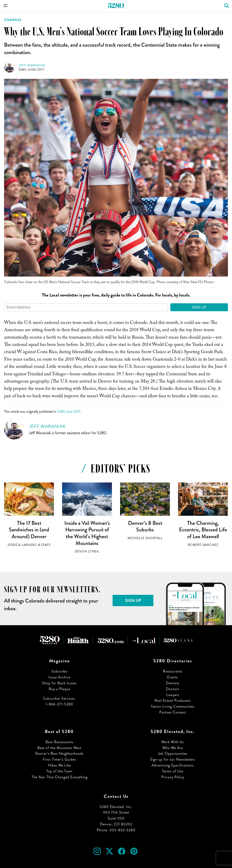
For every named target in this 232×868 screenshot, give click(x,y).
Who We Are (173, 748)
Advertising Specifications (173, 765)
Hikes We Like (59, 765)
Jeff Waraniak (32, 65)
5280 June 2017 (31, 70)
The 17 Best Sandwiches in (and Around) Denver (29, 530)
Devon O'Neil (87, 551)
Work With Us (173, 742)
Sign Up (199, 307)
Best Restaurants (59, 742)
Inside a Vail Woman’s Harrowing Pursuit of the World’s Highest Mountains (87, 533)
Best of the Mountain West (59, 748)
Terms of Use (173, 771)
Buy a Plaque (59, 689)
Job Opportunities (173, 753)
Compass (13, 20)
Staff (46, 545)
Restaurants (173, 671)
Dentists (173, 683)
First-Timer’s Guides (59, 759)
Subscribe (59, 671)
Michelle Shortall (145, 538)
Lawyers (173, 695)
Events (173, 677)
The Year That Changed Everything (59, 777)
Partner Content (173, 712)
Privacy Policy (173, 777)
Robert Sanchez (203, 545)
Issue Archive (59, 677)
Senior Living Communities (173, 706)
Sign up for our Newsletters (173, 759)
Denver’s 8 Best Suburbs (145, 526)
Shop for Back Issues (59, 683)
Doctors (173, 689)
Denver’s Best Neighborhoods (59, 753)
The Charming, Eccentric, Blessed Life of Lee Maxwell (203, 530)
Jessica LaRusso (22, 545)
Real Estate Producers (173, 700)
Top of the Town (59, 771)
